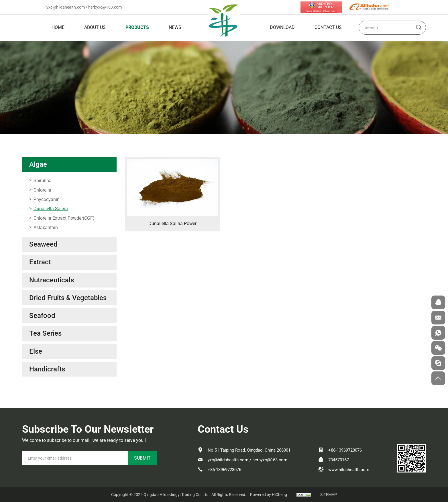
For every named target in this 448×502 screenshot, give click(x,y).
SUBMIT (142, 458)
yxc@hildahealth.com (66, 7)
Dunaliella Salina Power (172, 224)
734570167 (339, 460)
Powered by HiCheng (269, 495)
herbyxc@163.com (105, 7)
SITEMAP (329, 495)
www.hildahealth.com (349, 470)
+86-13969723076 (224, 470)
